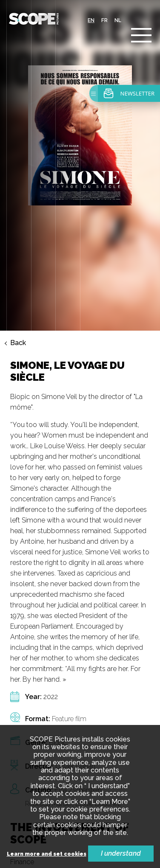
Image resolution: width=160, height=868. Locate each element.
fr (104, 20)
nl (118, 20)
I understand (121, 853)
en (91, 20)
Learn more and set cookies (47, 854)
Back (18, 242)
